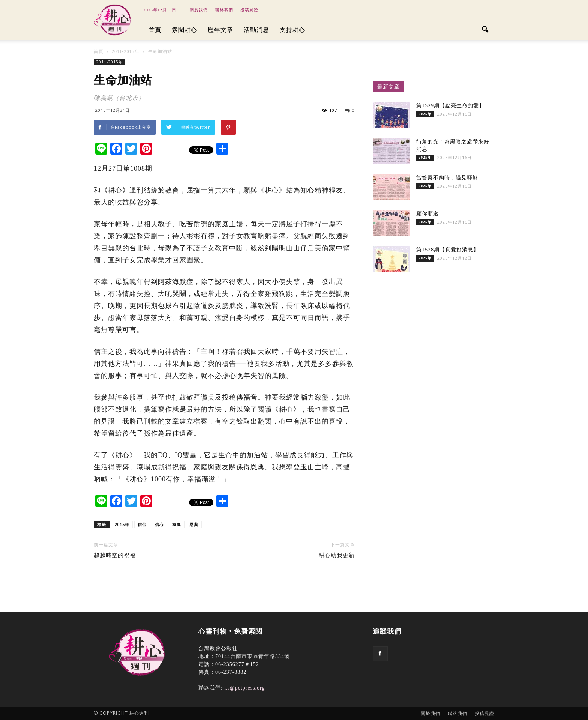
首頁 (155, 30)
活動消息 (256, 30)
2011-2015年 (109, 62)
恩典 (194, 524)
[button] (485, 30)
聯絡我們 (224, 10)
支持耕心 (292, 30)
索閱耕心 (184, 30)
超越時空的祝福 (115, 555)
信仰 (142, 524)
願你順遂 (427, 214)
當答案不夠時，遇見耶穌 (447, 178)
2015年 (122, 524)
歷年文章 (220, 30)
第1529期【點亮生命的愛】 (450, 106)
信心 (159, 524)
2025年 (425, 114)
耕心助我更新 (337, 555)
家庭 (177, 524)
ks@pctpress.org (244, 688)
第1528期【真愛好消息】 (448, 250)
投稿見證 (249, 10)
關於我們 (199, 10)
